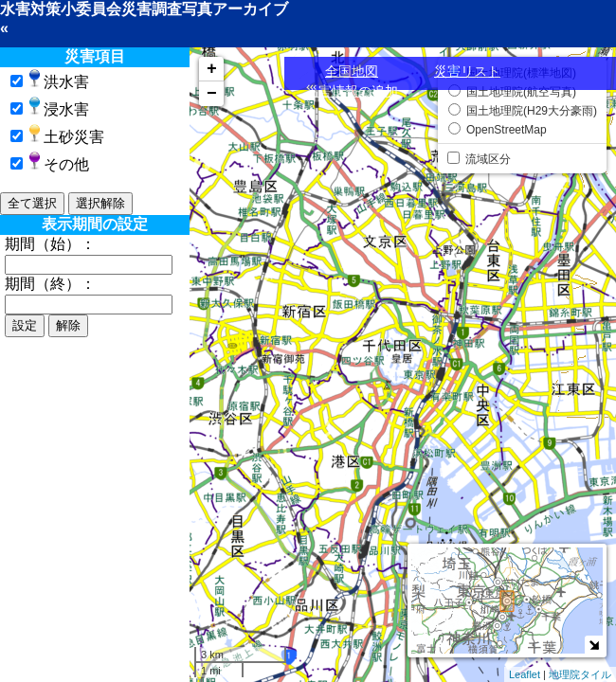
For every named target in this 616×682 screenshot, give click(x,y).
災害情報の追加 (352, 91)
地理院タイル (580, 674)
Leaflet (525, 674)
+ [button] (212, 69)
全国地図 (352, 71)
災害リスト (467, 71)
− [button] (212, 94)
